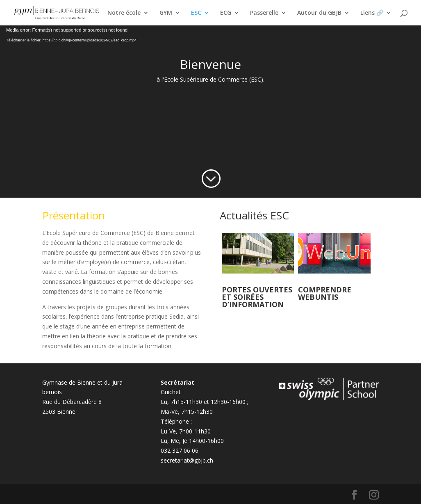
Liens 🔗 (372, 13)
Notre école (124, 13)
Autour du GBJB (319, 13)
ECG (226, 13)
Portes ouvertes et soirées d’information (257, 297)
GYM (166, 13)
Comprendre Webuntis (325, 293)
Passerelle (264, 13)
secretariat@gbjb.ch (187, 460)
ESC (196, 13)
